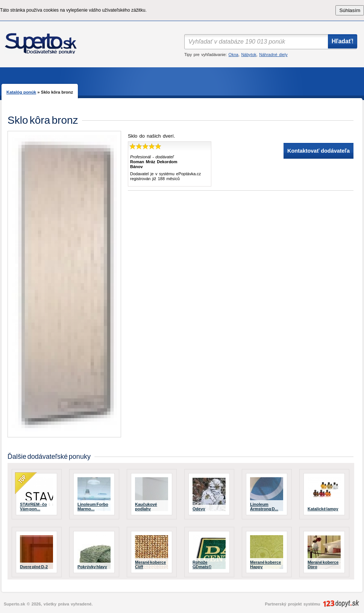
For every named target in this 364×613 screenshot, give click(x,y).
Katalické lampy (323, 509)
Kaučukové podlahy (146, 507)
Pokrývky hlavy (92, 567)
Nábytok (249, 55)
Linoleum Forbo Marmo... (93, 507)
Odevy (199, 509)
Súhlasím (350, 10)
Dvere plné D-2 (34, 567)
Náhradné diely (273, 55)
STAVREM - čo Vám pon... (33, 507)
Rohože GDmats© (202, 564)
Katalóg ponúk (21, 92)
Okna (234, 55)
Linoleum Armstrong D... (264, 507)
